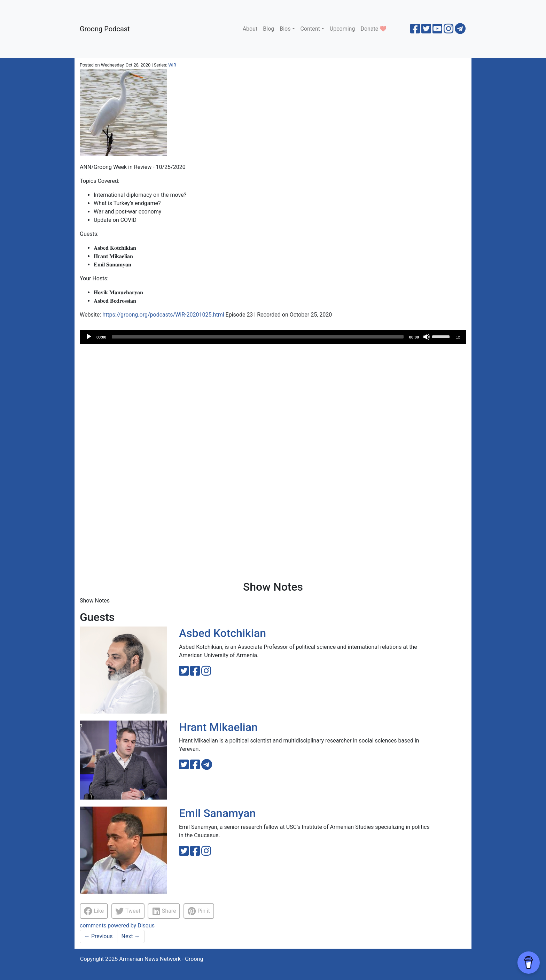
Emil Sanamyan (217, 813)
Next (131, 936)
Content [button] (310, 29)
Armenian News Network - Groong (161, 959)
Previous (99, 936)
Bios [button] (285, 29)
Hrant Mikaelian (218, 727)
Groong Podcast (105, 29)
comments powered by (117, 925)
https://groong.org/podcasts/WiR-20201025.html (163, 315)
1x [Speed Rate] (458, 337)
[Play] (89, 337)
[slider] (258, 337)
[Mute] (427, 337)
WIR (172, 65)
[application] (273, 337)
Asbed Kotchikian (223, 633)
